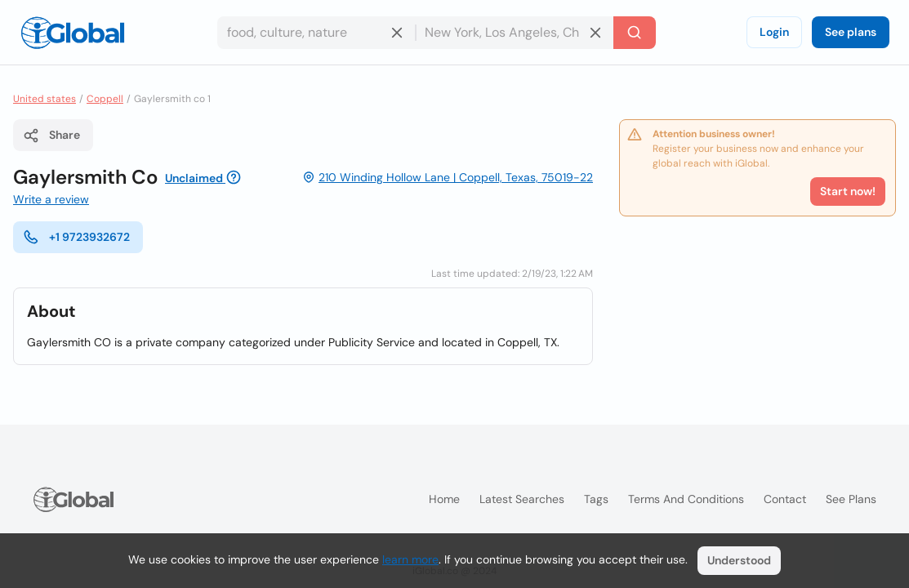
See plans (851, 32)
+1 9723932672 (76, 237)
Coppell (105, 99)
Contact (785, 499)
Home (444, 499)
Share (51, 136)
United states (45, 99)
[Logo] (73, 33)
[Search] (635, 33)
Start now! (848, 191)
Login (774, 32)
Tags (596, 499)
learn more (410, 559)
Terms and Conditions (686, 499)
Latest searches (522, 499)
